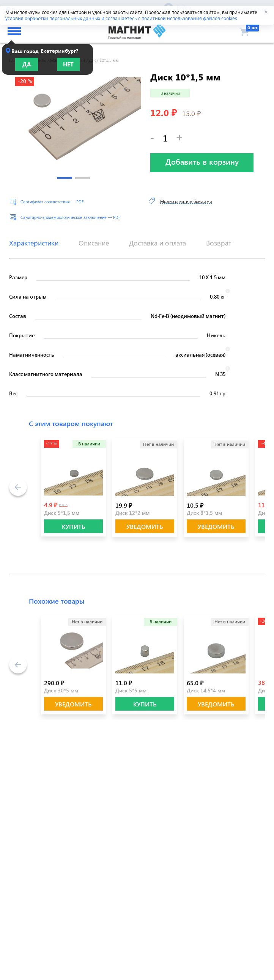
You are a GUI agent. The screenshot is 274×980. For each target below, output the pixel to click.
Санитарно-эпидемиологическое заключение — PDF (70, 217)
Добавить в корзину (202, 161)
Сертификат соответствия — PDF (52, 202)
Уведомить (145, 526)
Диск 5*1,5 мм (62, 513)
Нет (68, 64)
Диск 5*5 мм (131, 690)
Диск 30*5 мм (61, 690)
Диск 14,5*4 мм (206, 690)
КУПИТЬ (74, 526)
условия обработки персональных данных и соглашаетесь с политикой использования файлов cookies (121, 18)
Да (27, 64)
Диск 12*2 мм (132, 513)
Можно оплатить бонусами (186, 201)
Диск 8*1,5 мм (204, 513)
